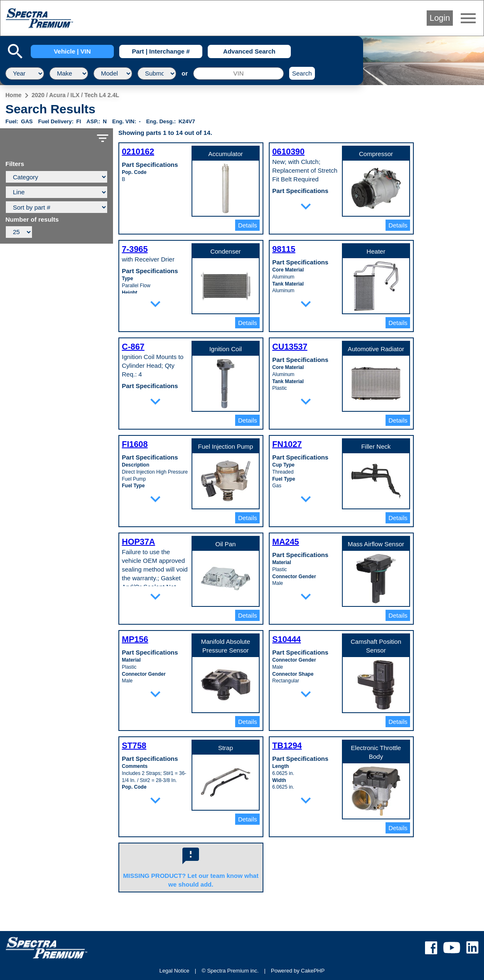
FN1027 (287, 444)
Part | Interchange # (161, 51)
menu (468, 18)
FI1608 (135, 444)
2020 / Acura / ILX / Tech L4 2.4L (75, 95)
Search (302, 73)
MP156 (135, 639)
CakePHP (313, 971)
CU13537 (290, 347)
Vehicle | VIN (72, 51)
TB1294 (287, 745)
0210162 (138, 152)
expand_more (306, 206)
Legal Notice (174, 971)
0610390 (288, 152)
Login (440, 18)
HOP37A (138, 542)
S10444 (286, 639)
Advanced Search (249, 51)
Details (248, 225)
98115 (284, 249)
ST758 (134, 745)
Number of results (32, 220)
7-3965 (135, 249)
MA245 (285, 542)
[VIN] (238, 73)
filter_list (103, 138)
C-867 (133, 347)
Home (14, 95)
